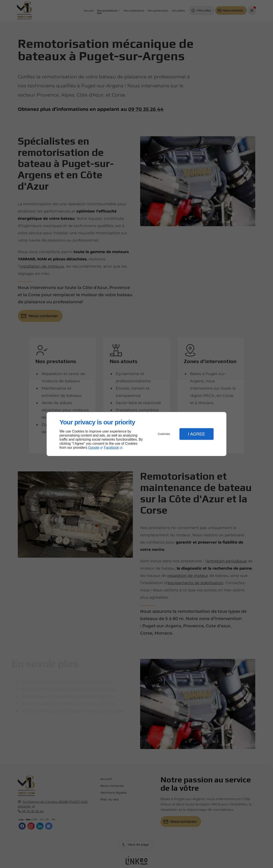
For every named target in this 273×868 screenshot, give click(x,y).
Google (94, 448)
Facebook (111, 448)
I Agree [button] (196, 434)
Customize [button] (164, 434)
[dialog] (136, 434)
